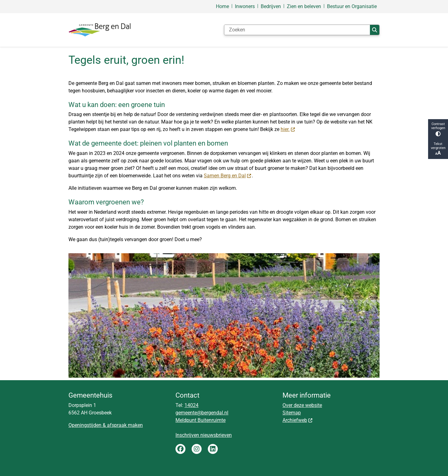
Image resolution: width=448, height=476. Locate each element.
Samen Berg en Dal (228, 176)
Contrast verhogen (438, 129)
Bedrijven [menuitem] (271, 6)
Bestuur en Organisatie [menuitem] (352, 6)
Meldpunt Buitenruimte (201, 420)
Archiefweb (298, 420)
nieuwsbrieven (216, 435)
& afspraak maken (122, 425)
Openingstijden (85, 425)
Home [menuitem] (222, 6)
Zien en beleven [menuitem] (304, 6)
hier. (288, 129)
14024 (191, 405)
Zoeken (375, 30)
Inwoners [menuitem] (245, 6)
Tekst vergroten (438, 149)
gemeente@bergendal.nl (202, 413)
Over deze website (302, 405)
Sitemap (292, 413)
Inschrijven (188, 435)
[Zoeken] (297, 30)
